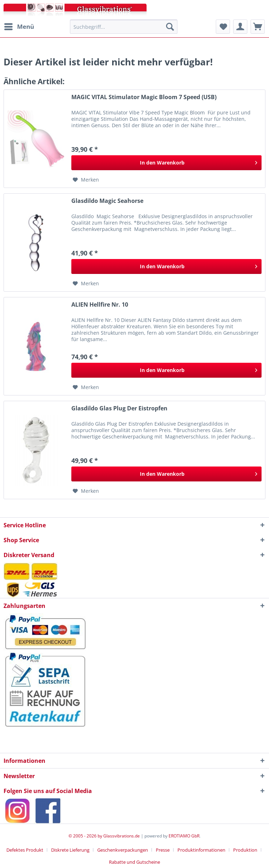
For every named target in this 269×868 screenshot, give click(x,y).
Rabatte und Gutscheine (134, 862)
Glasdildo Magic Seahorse (107, 201)
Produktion (245, 850)
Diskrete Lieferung (70, 850)
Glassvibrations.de (122, 836)
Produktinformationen (201, 850)
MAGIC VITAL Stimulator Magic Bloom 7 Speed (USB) (144, 97)
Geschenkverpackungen (123, 850)
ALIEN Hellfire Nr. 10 (100, 305)
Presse (163, 850)
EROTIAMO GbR (184, 836)
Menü (19, 26)
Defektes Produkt (25, 850)
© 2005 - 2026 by (86, 836)
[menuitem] (19, 27)
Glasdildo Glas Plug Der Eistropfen (119, 408)
